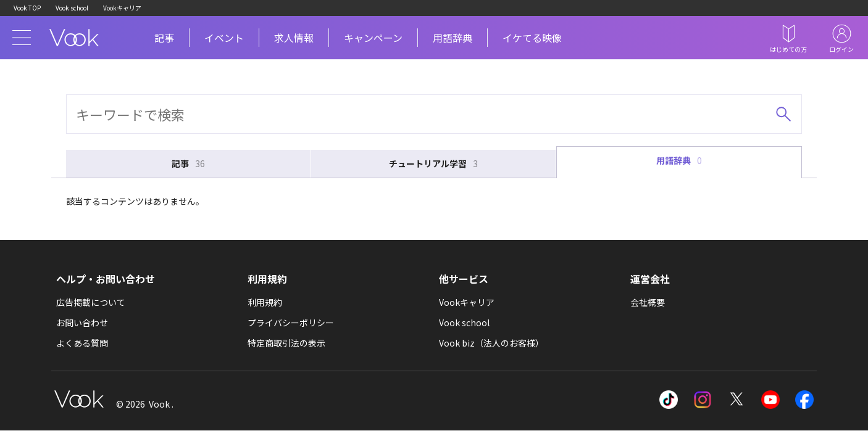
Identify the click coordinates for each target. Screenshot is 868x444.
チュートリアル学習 (433, 164)
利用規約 (265, 302)
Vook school (72, 8)
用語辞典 (453, 38)
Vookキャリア (122, 8)
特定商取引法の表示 (286, 343)
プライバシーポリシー (291, 323)
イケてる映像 (532, 38)
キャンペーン (373, 38)
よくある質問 (82, 343)
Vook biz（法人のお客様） (491, 343)
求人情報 (294, 38)
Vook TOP (27, 8)
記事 (164, 38)
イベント (224, 38)
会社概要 (648, 302)
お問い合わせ (82, 323)
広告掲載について (91, 302)
